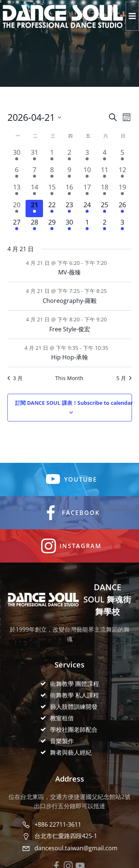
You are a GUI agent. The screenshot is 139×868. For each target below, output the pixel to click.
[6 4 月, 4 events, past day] (17, 173)
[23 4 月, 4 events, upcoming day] (69, 209)
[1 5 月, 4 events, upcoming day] (87, 226)
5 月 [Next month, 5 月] (124, 378)
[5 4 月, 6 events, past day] (122, 156)
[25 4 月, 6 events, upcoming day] (105, 209)
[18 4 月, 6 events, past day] (105, 191)
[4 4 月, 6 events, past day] (105, 156)
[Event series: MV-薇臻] (111, 262)
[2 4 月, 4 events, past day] (69, 156)
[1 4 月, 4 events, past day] (52, 156)
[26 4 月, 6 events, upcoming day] (122, 209)
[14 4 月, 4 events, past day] (34, 191)
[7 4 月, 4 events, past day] (34, 173)
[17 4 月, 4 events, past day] (87, 191)
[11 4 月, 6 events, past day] (105, 173)
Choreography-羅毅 (70, 301)
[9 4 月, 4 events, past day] (69, 173)
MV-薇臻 (69, 272)
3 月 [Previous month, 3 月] (15, 378)
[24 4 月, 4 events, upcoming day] (87, 209)
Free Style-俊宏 (70, 329)
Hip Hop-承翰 (69, 357)
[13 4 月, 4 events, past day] (17, 191)
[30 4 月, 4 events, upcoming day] (69, 226)
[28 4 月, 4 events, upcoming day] (34, 226)
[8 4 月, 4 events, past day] (52, 173)
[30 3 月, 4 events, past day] (17, 156)
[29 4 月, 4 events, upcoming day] (52, 226)
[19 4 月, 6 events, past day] (122, 191)
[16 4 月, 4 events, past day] (69, 191)
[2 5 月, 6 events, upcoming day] (105, 226)
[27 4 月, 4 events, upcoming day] (17, 226)
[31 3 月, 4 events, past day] (34, 156)
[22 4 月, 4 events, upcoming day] (52, 209)
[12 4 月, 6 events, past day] (122, 173)
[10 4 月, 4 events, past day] (87, 173)
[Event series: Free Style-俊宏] (111, 319)
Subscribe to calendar (74, 403)
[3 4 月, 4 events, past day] (87, 156)
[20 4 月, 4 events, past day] (17, 209)
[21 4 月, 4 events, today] (34, 209)
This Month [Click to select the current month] (69, 378)
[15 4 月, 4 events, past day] (52, 191)
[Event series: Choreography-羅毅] (111, 291)
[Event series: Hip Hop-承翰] (112, 347)
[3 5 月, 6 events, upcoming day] (122, 226)
